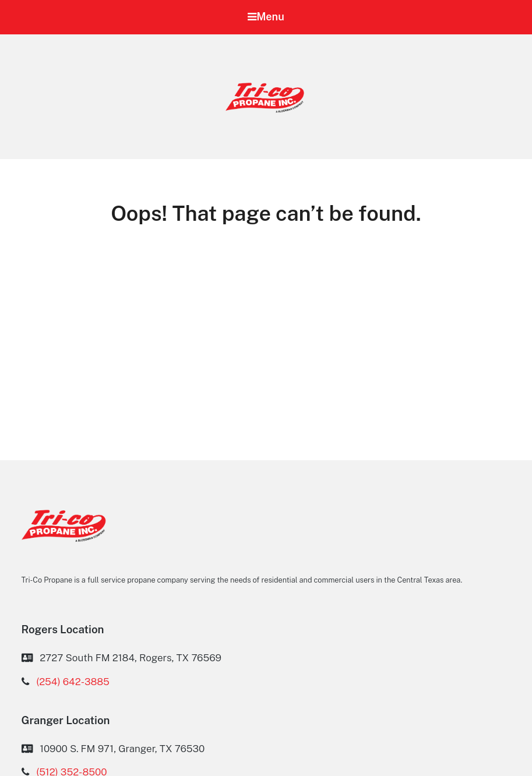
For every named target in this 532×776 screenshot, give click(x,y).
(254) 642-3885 (73, 682)
